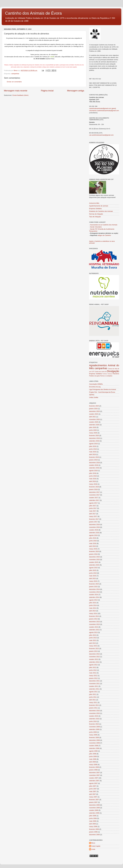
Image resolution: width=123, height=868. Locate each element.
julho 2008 (93, 754)
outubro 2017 (94, 498)
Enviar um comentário (14, 82)
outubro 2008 (94, 746)
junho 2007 (93, 789)
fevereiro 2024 (94, 406)
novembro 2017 (94, 495)
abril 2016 (92, 546)
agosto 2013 (93, 632)
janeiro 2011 (93, 708)
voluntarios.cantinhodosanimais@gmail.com (104, 111)
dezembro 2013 (94, 622)
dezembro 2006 (94, 805)
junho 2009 (93, 732)
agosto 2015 (93, 568)
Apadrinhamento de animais (99, 206)
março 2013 (93, 646)
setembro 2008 (94, 748)
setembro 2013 (94, 630)
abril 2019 (92, 454)
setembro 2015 (94, 565)
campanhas (15, 74)
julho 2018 (93, 473)
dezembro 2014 (94, 589)
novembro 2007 (94, 775)
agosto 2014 (93, 600)
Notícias (110, 374)
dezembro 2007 (94, 773)
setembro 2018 (94, 468)
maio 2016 (93, 543)
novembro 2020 (94, 419)
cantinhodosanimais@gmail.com (100, 108)
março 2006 (93, 826)
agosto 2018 (93, 471)
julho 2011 (93, 694)
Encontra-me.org (95, 387)
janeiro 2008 (93, 770)
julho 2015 (93, 570)
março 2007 (93, 797)
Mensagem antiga (76, 91)
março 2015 (93, 581)
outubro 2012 (94, 659)
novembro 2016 (94, 527)
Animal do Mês (94, 203)
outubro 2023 (94, 414)
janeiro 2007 (93, 802)
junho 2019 (93, 449)
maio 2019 (93, 452)
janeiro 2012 (93, 678)
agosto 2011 (93, 692)
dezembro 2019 (94, 438)
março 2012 (93, 676)
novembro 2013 (94, 624)
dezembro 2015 (94, 557)
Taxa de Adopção (95, 217)
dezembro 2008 (94, 740)
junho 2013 (93, 638)
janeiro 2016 (93, 554)
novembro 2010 (94, 713)
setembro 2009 (94, 729)
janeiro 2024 (93, 409)
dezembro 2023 (94, 411)
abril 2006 (92, 824)
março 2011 (93, 702)
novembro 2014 (94, 592)
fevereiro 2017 (94, 519)
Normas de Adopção (96, 214)
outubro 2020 (94, 422)
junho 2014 (93, 605)
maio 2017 (93, 511)
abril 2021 (92, 417)
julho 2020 (93, 427)
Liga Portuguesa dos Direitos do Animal (102, 389)
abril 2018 (92, 481)
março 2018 (93, 484)
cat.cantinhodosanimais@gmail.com (101, 135)
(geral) (114, 108)
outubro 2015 (94, 562)
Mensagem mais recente (16, 91)
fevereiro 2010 (94, 724)
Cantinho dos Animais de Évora (33, 13)
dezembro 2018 (94, 463)
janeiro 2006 (93, 832)
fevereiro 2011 (94, 705)
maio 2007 (93, 791)
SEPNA (92, 395)
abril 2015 (92, 578)
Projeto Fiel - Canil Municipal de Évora (102, 392)
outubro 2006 (94, 810)
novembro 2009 (94, 727)
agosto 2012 (93, 665)
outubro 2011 (94, 686)
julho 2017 (93, 506)
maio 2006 (93, 821)
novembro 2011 (94, 684)
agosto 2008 (93, 751)
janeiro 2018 (93, 489)
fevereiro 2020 (94, 436)
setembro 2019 (94, 441)
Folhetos (105, 374)
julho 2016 (93, 538)
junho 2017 (93, 508)
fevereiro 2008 (94, 767)
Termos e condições (106, 376)
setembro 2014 (94, 597)
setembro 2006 (94, 813)
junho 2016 (93, 541)
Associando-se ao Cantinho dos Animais (104, 225)
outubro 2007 (94, 778)
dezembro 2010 (94, 711)
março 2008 (93, 765)
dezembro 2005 (94, 835)
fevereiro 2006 (94, 829)
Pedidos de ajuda (94, 376)
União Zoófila (94, 397)
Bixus (93, 843)
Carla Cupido (96, 846)
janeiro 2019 (93, 460)
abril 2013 (92, 643)
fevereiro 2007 (94, 800)
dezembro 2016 (94, 525)
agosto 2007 (93, 783)
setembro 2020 (94, 425)
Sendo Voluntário (96, 227)
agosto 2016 (93, 535)
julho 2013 (93, 635)
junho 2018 (93, 476)
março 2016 (93, 549)
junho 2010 (93, 721)
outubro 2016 (94, 530)
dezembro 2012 (94, 654)
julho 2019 (93, 446)
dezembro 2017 (94, 492)
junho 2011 (93, 697)
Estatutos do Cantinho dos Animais (101, 211)
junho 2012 (93, 670)
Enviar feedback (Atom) (20, 95)
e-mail (52, 57)
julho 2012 (93, 667)
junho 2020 (93, 430)
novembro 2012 (94, 657)
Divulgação (113, 371)
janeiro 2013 (93, 651)
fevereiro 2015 (94, 584)
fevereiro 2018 (94, 487)
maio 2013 (93, 640)
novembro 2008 (94, 743)
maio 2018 (93, 479)
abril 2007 (92, 794)
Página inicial (47, 91)
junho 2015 (93, 573)
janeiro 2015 (93, 587)
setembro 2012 (94, 662)
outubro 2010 (94, 716)
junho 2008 (93, 756)
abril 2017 (92, 514)
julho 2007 (93, 786)
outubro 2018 (94, 465)
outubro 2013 (94, 627)
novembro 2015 (94, 560)
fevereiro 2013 (94, 649)
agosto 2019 (93, 444)
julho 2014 (93, 603)
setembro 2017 (94, 500)
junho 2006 (93, 818)
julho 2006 (93, 816)
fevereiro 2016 (94, 551)
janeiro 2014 (93, 619)
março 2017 (93, 516)
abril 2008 (92, 762)
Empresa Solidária (95, 209)
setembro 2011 (94, 689)
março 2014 (93, 613)
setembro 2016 (94, 533)
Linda (93, 849)
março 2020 (93, 433)
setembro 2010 (94, 719)
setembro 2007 (94, 781)
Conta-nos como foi (101, 372)
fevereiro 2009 (94, 738)
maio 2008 (93, 759)
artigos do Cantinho (104, 235)
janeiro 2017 (93, 522)
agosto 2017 (93, 503)
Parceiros (116, 374)
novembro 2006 (94, 808)
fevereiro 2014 (94, 616)
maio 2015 (93, 576)
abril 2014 (92, 611)
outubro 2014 (94, 595)
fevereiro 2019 (94, 457)
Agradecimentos (98, 365)
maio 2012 (93, 673)
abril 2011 (92, 700)
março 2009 (93, 735)
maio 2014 (93, 608)
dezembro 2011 (94, 681)
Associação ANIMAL (96, 384)
